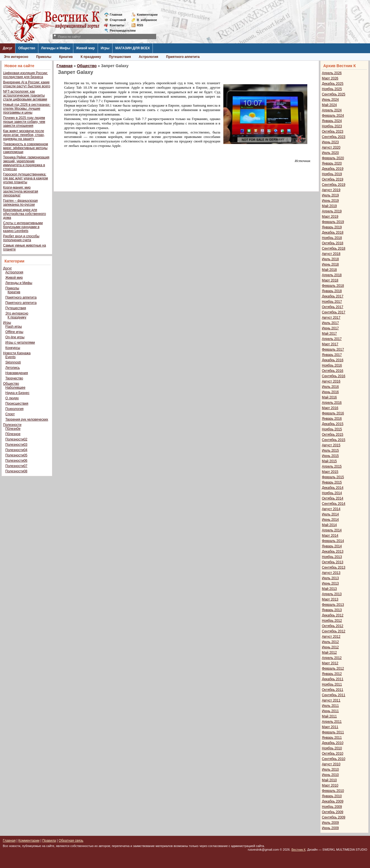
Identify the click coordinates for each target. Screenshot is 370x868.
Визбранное (147, 20)
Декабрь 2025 (333, 84)
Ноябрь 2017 (332, 302)
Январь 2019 (332, 227)
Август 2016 (331, 381)
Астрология (149, 57)
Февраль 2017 (333, 349)
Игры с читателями (20, 342)
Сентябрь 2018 (334, 248)
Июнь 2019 (330, 201)
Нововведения (17, 373)
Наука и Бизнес (17, 393)
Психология (14, 409)
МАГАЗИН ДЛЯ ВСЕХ (133, 48)
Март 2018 (330, 280)
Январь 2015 (332, 482)
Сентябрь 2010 (334, 759)
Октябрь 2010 (333, 754)
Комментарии (147, 15)
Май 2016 (329, 397)
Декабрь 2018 (333, 233)
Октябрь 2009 (333, 812)
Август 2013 (331, 573)
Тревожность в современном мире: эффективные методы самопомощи (26, 148)
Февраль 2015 (333, 477)
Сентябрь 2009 (334, 817)
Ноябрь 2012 (332, 621)
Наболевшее (15, 388)
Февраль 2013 (333, 605)
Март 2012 (330, 663)
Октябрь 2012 (333, 626)
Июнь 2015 (330, 456)
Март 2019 (330, 217)
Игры (105, 48)
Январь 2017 (332, 355)
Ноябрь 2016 (332, 365)
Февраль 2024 (333, 116)
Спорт (10, 414)
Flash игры (14, 327)
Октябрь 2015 (333, 435)
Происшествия (17, 403)
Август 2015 (331, 445)
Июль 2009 (330, 823)
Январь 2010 (332, 796)
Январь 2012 (332, 674)
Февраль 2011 (333, 732)
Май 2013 (329, 589)
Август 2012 (331, 637)
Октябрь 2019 (333, 179)
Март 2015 (330, 472)
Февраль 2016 (333, 413)
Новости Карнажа (17, 353)
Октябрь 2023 (333, 132)
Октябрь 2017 (333, 307)
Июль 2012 (330, 642)
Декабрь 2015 (333, 424)
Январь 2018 (332, 291)
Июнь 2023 (330, 142)
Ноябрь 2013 (332, 557)
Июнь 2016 (330, 392)
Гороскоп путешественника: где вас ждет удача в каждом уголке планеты (25, 178)
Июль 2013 (330, 578)
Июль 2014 (330, 514)
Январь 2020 (332, 163)
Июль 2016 (330, 387)
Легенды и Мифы (56, 48)
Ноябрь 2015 (332, 429)
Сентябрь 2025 (334, 94)
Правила (49, 841)
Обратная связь (71, 841)
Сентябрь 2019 (334, 185)
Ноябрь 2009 (332, 807)
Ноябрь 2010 (332, 748)
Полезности (12, 425)
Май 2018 (329, 270)
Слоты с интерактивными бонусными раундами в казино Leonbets (23, 227)
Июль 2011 (330, 706)
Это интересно (16, 57)
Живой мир (86, 48)
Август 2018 (331, 254)
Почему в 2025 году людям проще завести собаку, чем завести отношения (24, 122)
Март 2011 (330, 727)
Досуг (8, 48)
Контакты (117, 25)
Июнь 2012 (330, 647)
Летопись (13, 368)
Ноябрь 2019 (332, 174)
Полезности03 (16, 445)
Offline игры (14, 332)
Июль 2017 (330, 323)
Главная (116, 15)
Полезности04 (16, 450)
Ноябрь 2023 (332, 126)
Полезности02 (16, 439)
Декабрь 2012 (333, 615)
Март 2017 (330, 344)
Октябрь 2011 (333, 690)
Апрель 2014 (332, 530)
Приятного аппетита (183, 57)
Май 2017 (329, 334)
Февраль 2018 (333, 286)
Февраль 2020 (333, 158)
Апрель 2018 (332, 275)
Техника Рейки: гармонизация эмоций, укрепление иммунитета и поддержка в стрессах (26, 163)
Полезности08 (16, 471)
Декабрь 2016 (333, 360)
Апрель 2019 (332, 211)
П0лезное (13, 434)
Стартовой (118, 20)
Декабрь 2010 (333, 743)
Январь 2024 (332, 121)
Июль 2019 (330, 195)
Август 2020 (331, 147)
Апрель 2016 (332, 403)
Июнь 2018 (330, 264)
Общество (27, 48)
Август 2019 (331, 190)
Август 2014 (331, 509)
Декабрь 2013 (333, 552)
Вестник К (298, 850)
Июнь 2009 (330, 828)
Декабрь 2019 (333, 169)
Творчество (14, 378)
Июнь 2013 (330, 583)
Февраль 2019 (333, 222)
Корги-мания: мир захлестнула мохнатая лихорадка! (21, 191)
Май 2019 (329, 206)
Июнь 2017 (330, 328)
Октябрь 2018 (333, 243)
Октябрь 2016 (333, 371)
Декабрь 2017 (333, 296)
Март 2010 (330, 785)
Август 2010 (331, 764)
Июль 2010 (330, 770)
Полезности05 (16, 455)
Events (10, 357)
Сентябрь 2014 (334, 504)
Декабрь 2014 (333, 488)
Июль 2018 (330, 259)
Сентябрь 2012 (334, 631)
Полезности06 (16, 461)
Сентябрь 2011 (334, 695)
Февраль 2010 (333, 791)
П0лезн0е (13, 429)
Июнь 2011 (330, 711)
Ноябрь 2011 (332, 684)
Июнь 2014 (330, 520)
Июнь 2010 (330, 775)
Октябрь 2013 (333, 562)
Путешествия (120, 57)
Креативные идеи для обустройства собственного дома (24, 214)
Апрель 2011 (332, 722)
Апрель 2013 (332, 594)
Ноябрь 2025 (332, 89)
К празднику (91, 57)
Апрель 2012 (332, 658)
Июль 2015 (330, 451)
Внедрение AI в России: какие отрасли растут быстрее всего (27, 84)
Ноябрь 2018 (332, 238)
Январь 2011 (332, 738)
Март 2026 (330, 78)
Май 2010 (329, 780)
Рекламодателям (120, 31)
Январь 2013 (332, 610)
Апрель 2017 (332, 339)
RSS (140, 25)
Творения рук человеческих (27, 419)
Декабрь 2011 (333, 679)
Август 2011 (331, 700)
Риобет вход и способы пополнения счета (21, 238)
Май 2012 (329, 653)
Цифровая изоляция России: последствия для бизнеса (25, 75)
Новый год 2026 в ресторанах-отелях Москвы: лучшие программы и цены (27, 109)
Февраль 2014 (333, 541)
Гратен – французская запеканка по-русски (20, 203)
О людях (12, 398)
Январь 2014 (332, 546)
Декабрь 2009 (333, 801)
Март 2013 (330, 599)
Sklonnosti (13, 362)
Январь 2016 (332, 419)
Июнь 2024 (330, 100)
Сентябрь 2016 (334, 376)
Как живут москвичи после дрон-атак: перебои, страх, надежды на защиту (24, 135)
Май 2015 (329, 461)
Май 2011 (329, 716)
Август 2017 (331, 318)
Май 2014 (329, 525)
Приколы (44, 57)
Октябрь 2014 (333, 498)
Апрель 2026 (332, 73)
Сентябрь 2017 (334, 312)
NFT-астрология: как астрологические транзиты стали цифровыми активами (25, 95)
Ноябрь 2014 (332, 493)
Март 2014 (330, 536)
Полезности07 (16, 466)
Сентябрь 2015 (334, 440)
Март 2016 (330, 408)
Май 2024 (329, 105)
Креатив (66, 57)
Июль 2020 (330, 153)
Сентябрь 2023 (334, 137)
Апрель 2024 (332, 110)
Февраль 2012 (333, 668)
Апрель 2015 (332, 466)
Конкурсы (13, 348)
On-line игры (15, 337)
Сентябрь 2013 (334, 567)
